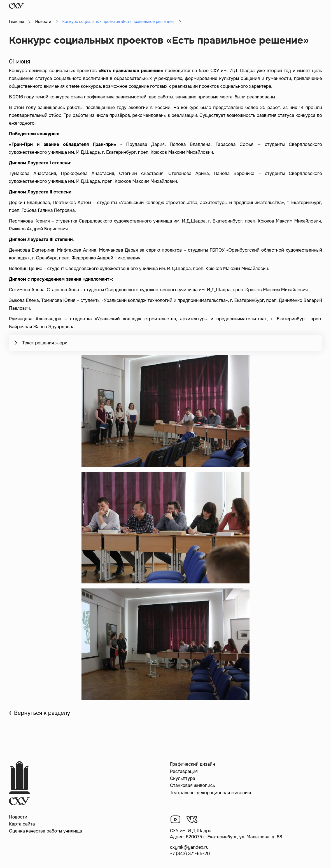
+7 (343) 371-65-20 (190, 854)
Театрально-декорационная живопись (211, 793)
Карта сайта (22, 824)
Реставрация (184, 771)
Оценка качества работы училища (46, 831)
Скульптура (183, 778)
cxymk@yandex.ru (189, 847)
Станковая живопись (193, 785)
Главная (16, 22)
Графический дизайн (193, 764)
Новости (43, 22)
